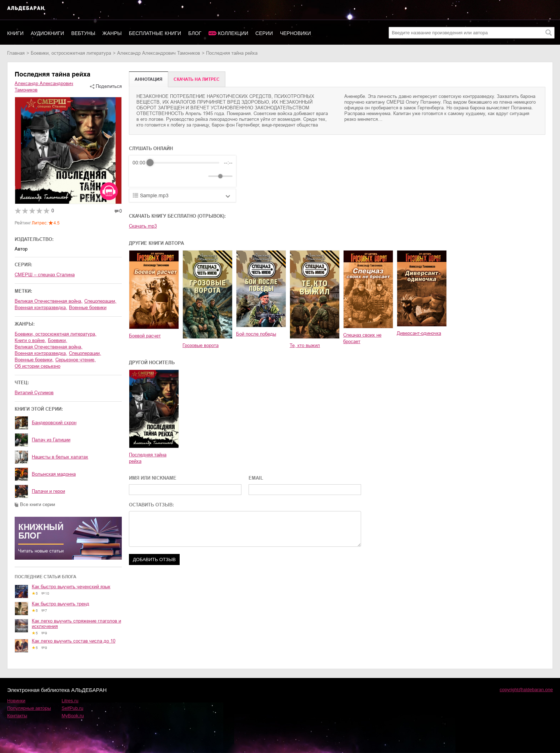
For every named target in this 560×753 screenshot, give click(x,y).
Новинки (16, 701)
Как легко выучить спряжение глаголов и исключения (76, 624)
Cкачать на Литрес (197, 79)
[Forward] (171, 176)
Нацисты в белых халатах (60, 457)
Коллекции (233, 33)
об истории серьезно (37, 366)
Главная (16, 53)
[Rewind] (140, 176)
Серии (264, 33)
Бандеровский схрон (54, 423)
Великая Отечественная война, (49, 301)
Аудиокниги (47, 33)
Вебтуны (83, 33)
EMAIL (256, 478)
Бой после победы (256, 334)
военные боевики (88, 308)
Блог (195, 33)
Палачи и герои (48, 491)
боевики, (57, 340)
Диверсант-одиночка (419, 333)
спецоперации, (100, 301)
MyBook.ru (73, 716)
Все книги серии (37, 504)
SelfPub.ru (73, 708)
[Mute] (201, 176)
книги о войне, (30, 340)
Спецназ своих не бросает (362, 338)
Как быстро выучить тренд (61, 604)
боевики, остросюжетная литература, (56, 334)
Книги (15, 33)
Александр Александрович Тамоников (159, 53)
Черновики (296, 33)
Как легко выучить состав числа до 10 (74, 641)
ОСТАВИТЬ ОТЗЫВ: (151, 505)
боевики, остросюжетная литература (71, 53)
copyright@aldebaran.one (526, 690)
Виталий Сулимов (34, 393)
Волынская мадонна (54, 474)
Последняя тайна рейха (148, 458)
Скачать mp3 (143, 226)
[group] (182, 171)
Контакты (17, 716)
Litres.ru (70, 701)
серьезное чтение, (76, 360)
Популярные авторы (29, 708)
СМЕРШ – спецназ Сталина (45, 275)
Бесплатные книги (155, 33)
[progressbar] (185, 163)
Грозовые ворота (201, 345)
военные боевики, (34, 360)
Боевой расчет (145, 336)
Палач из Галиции (51, 440)
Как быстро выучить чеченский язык (71, 587)
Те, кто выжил (305, 345)
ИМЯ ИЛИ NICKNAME (153, 478)
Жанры (112, 33)
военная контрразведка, (41, 308)
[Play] (155, 176)
